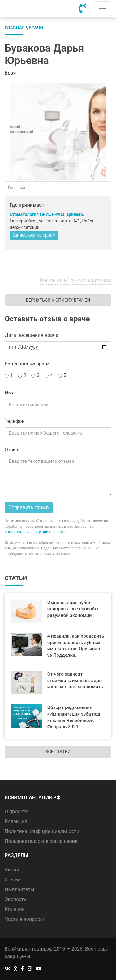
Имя (10, 393)
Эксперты (16, 899)
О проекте (16, 812)
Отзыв (12, 450)
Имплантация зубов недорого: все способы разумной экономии (73, 609)
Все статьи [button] (58, 752)
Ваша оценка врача (27, 364)
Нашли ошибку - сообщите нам (76, 280)
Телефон (15, 421)
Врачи (36, 28)
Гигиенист (17, 188)
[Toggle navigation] (102, 9)
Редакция (16, 821)
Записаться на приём (34, 235)
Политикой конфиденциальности (36, 532)
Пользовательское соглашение (41, 841)
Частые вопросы (24, 919)
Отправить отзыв (29, 507)
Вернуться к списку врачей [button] (58, 300)
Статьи (13, 880)
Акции (12, 870)
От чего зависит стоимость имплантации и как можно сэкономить (75, 681)
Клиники (15, 909)
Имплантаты (19, 890)
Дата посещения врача (31, 335)
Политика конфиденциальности (42, 831)
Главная (15, 28)
